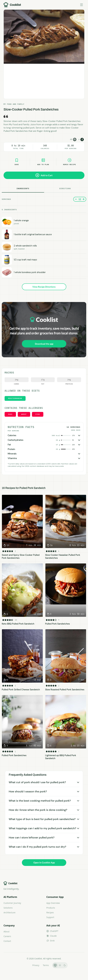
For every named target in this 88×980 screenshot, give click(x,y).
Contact (7, 941)
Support (50, 917)
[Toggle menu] (81, 5)
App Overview (53, 903)
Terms (46, 965)
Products (51, 908)
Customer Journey (12, 903)
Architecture (9, 912)
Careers (7, 936)
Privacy (36, 965)
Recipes (50, 912)
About (7, 931)
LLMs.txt (25, 965)
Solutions (8, 908)
